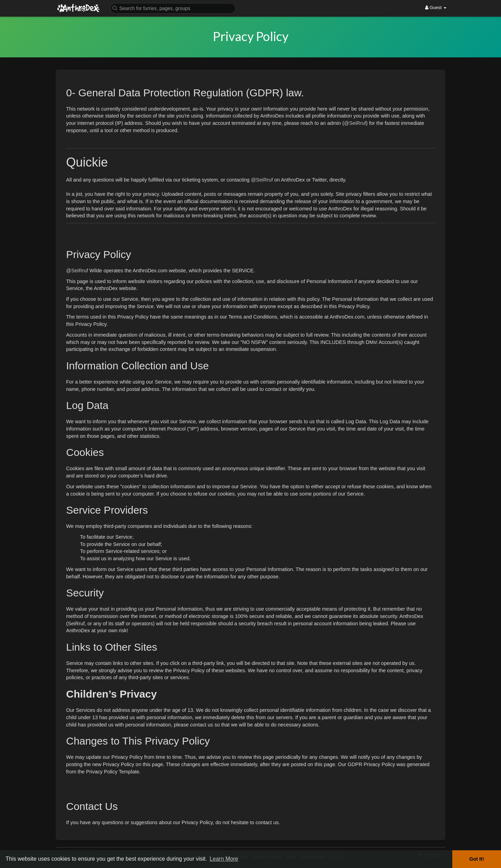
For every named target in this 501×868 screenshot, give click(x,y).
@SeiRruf (355, 123)
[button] (173, 8)
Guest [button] (436, 7)
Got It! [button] (477, 859)
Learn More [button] (224, 859)
